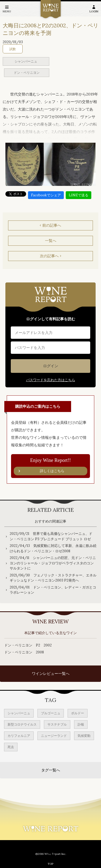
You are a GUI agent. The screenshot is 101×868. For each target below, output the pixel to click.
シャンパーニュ (26, 61)
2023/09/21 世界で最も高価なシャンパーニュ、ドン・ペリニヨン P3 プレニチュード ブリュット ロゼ (51, 536)
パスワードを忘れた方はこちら (51, 380)
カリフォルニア (19, 736)
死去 (11, 747)
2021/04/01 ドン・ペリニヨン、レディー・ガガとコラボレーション (53, 590)
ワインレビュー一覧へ (51, 674)
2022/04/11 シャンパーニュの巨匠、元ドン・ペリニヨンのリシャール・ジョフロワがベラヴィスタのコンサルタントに (53, 563)
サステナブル (57, 724)
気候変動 (84, 736)
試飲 (13, 49)
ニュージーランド (54, 736)
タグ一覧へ (51, 770)
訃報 (81, 724)
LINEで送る (79, 195)
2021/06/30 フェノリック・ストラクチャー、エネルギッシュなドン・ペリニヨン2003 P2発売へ (53, 578)
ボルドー (78, 713)
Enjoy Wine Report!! (50, 466)
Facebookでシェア (46, 195)
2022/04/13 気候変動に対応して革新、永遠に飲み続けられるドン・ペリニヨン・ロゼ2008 (53, 548)
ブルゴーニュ (51, 713)
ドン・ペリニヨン (27, 73)
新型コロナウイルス (22, 724)
